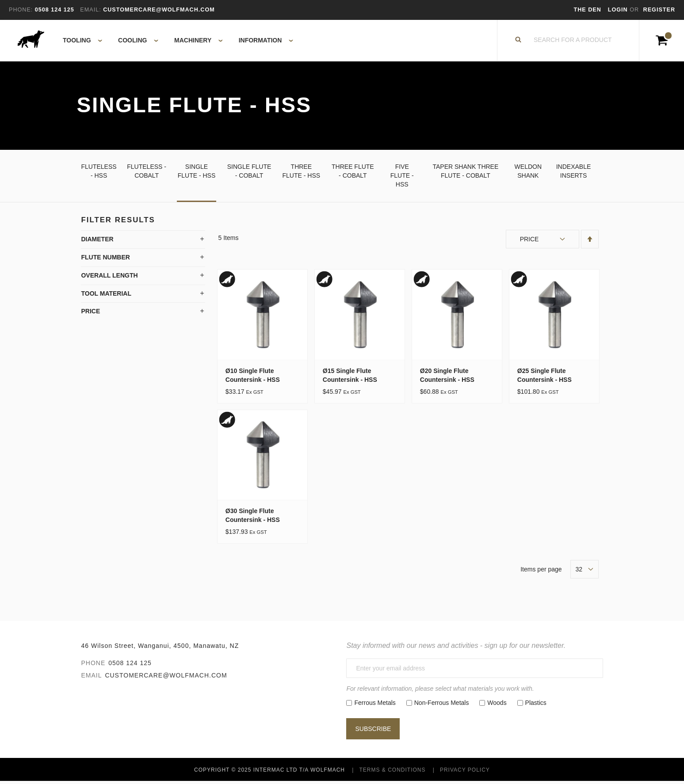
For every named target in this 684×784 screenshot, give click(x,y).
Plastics (536, 705)
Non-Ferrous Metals (442, 705)
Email (91, 678)
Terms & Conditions (392, 773)
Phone (93, 666)
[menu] (175, 42)
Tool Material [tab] (106, 296)
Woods (497, 705)
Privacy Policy (465, 773)
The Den (588, 10)
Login (619, 10)
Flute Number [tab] (105, 260)
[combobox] (573, 42)
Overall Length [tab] (109, 278)
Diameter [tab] (97, 242)
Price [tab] (90, 314)
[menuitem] (78, 42)
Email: (90, 10)
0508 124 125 (130, 666)
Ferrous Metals (375, 705)
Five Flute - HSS (402, 178)
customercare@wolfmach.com (166, 678)
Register (659, 10)
